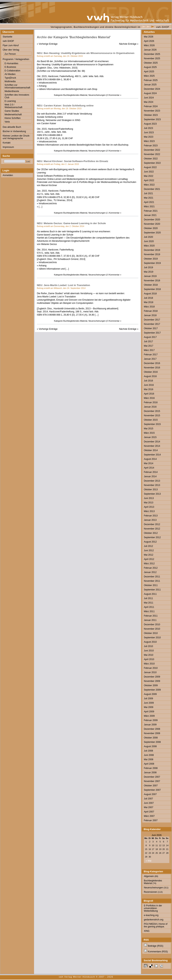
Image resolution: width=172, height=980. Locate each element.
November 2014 (152, 446)
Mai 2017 (149, 346)
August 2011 (150, 594)
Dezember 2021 (152, 189)
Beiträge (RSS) (154, 946)
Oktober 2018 (151, 285)
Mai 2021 (149, 198)
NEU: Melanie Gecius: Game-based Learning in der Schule (71, 223)
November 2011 (152, 581)
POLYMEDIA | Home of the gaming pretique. (156, 925)
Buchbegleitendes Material (75, 95)
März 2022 (149, 185)
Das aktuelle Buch (12, 127)
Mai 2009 (149, 707)
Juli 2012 (148, 546)
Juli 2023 (148, 128)
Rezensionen (151, 892)
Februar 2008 (151, 768)
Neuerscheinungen (97, 95)
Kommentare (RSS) (156, 952)
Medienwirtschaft (13, 115)
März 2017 (149, 350)
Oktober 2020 (151, 228)
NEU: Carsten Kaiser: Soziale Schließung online (65, 106)
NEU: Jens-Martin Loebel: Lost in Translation (63, 285)
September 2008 (152, 742)
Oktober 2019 (151, 259)
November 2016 (152, 368)
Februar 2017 (151, 355)
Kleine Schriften (13, 118)
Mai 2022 (149, 176)
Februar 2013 (151, 516)
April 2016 (149, 394)
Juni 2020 (149, 241)
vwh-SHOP (163, 27)
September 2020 (152, 233)
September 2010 (152, 638)
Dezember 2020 (152, 220)
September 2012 (152, 537)
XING (147, 931)
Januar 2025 (150, 85)
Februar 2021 (151, 211)
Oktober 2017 (151, 328)
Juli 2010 (148, 646)
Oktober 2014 (151, 450)
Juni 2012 (149, 550)
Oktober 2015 (151, 420)
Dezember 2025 (152, 54)
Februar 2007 (151, 820)
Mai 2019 (149, 272)
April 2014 (149, 468)
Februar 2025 (151, 80)
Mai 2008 (149, 759)
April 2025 (149, 72)
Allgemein (149, 876)
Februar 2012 (151, 568)
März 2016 (149, 398)
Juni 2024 (149, 98)
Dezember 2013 (152, 481)
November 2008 (152, 733)
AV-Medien (10, 74)
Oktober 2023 (151, 115)
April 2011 (149, 607)
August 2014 (150, 459)
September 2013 (152, 494)
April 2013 (149, 507)
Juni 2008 (149, 755)
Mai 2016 (149, 389)
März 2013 (149, 511)
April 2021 (149, 202)
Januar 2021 (150, 215)
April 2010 (149, 659)
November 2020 (152, 224)
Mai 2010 (149, 655)
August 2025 (150, 67)
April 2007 (149, 812)
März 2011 (149, 611)
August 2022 (150, 167)
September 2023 (152, 119)
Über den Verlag (11, 50)
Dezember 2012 (152, 524)
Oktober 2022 (151, 159)
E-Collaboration (12, 71)
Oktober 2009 (151, 685)
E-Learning (10, 101)
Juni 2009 (149, 703)
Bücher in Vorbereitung (14, 131)
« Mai (149, 861)
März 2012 (149, 564)
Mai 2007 (149, 807)
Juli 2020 (148, 237)
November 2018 (152, 281)
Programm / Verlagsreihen (16, 59)
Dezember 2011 (152, 577)
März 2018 (149, 307)
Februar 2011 (151, 616)
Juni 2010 (149, 651)
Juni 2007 (149, 803)
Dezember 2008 (152, 729)
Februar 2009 (151, 720)
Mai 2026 (149, 37)
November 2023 (152, 111)
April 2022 (149, 180)
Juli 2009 (148, 699)
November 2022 (152, 154)
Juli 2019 (148, 267)
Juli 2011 (148, 598)
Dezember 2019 (152, 250)
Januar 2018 (150, 315)
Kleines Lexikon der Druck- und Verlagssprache (16, 137)
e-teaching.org (151, 915)
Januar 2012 (150, 572)
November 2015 (152, 416)
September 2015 (152, 424)
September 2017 (152, 333)
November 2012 (152, 529)
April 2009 (149, 712)
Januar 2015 (150, 437)
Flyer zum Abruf (11, 45)
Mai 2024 (149, 102)
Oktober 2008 (151, 738)
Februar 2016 (151, 402)
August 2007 (150, 794)
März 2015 (149, 433)
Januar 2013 (150, 520)
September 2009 (152, 690)
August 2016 (150, 376)
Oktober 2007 (151, 786)
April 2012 (149, 559)
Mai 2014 (149, 463)
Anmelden (8, 175)
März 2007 (149, 816)
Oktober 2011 (151, 585)
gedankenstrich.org (154, 920)
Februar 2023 (151, 146)
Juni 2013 (149, 498)
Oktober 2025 (151, 63)
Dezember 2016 (152, 363)
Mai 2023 (149, 137)
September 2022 (152, 163)
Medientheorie (12, 91)
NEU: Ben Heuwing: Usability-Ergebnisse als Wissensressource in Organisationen (86, 53)
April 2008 (149, 764)
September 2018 (152, 289)
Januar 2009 (150, 725)
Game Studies (12, 111)
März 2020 (149, 246)
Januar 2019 (150, 276)
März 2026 (149, 45)
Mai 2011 (149, 603)
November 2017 (152, 324)
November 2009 (152, 681)
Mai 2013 (149, 503)
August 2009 (150, 694)
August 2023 (150, 124)
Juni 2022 (149, 172)
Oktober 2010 (151, 633)
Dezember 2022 (152, 150)
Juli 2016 (148, 381)
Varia (7, 122)
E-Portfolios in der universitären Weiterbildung (153, 908)
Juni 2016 (149, 385)
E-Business (10, 67)
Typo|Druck (10, 78)
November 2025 (152, 58)
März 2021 (149, 207)
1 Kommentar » (114, 213)
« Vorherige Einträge (47, 44)
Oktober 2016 (151, 372)
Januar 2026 (150, 50)
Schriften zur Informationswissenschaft (17, 86)
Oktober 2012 (151, 533)
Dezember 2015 (152, 411)
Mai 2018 (149, 302)
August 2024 (150, 93)
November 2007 (152, 781)
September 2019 (152, 263)
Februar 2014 (151, 472)
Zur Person (10, 54)
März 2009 (149, 716)
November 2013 (152, 485)
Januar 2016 (150, 407)
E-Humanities (11, 63)
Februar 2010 (151, 668)
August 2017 (150, 337)
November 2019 (152, 254)
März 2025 (149, 76)
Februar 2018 (151, 311)
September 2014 (152, 455)
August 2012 (150, 542)
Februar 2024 (151, 106)
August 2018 (150, 294)
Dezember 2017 (152, 320)
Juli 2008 (148, 751)
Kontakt (7, 143)
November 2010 (152, 629)
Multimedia (10, 81)
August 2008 (150, 746)
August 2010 (150, 642)
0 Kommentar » (114, 95)
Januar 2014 (150, 476)
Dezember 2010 (152, 624)
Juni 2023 (149, 133)
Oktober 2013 (151, 490)
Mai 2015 (149, 429)
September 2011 (152, 590)
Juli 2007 (148, 799)
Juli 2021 (148, 193)
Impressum (8, 147)
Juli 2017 (148, 341)
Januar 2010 (150, 672)
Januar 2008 (150, 773)
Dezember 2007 (152, 777)
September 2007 (152, 790)
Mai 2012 (149, 555)
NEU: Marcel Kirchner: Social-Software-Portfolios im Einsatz (72, 161)
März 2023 (149, 141)
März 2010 (149, 664)
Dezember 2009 (152, 677)
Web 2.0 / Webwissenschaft (13, 106)
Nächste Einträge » (129, 44)
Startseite (7, 37)
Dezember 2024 (152, 89)
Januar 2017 (150, 359)
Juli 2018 (148, 298)
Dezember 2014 (152, 442)
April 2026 (149, 41)
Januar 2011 (150, 620)
